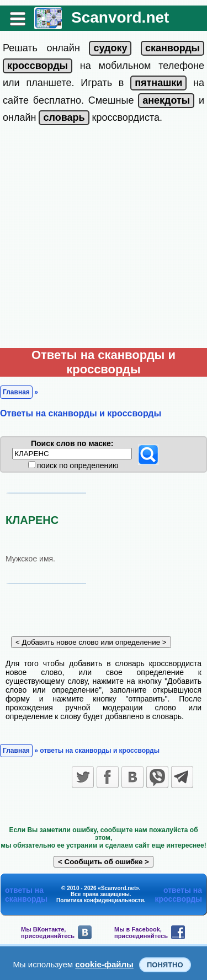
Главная (16, 392)
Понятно (165, 965)
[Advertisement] (104, 239)
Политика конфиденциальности (100, 900)
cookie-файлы (104, 964)
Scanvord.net (120, 17)
